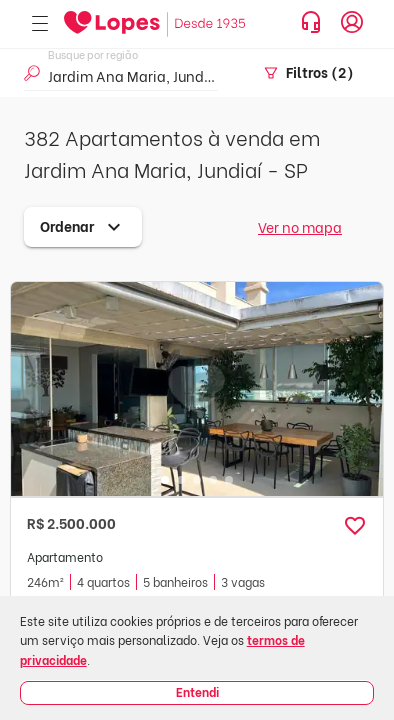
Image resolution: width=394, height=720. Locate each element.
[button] (355, 526)
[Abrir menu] (40, 24)
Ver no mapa (300, 226)
